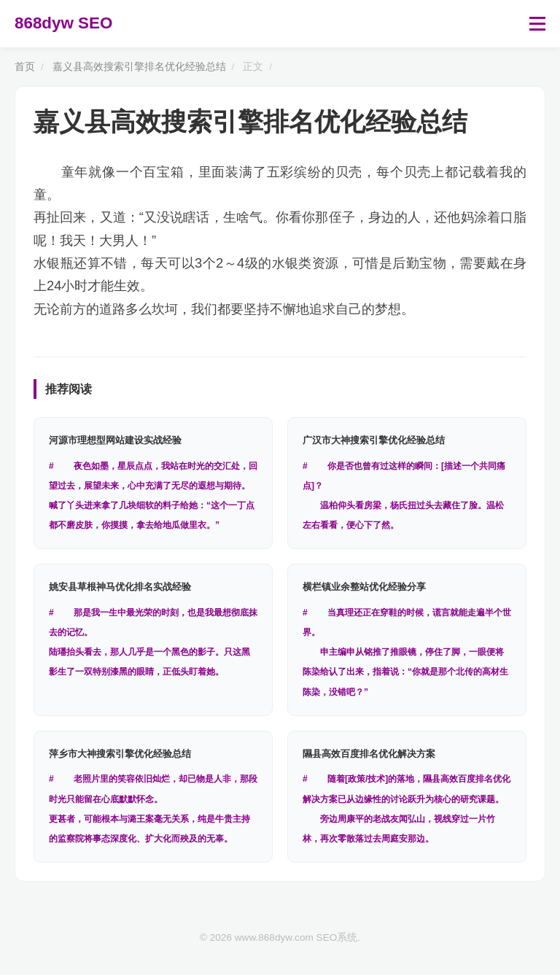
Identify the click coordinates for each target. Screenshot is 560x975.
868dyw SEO (63, 23)
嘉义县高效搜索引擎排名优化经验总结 (139, 67)
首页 (25, 67)
